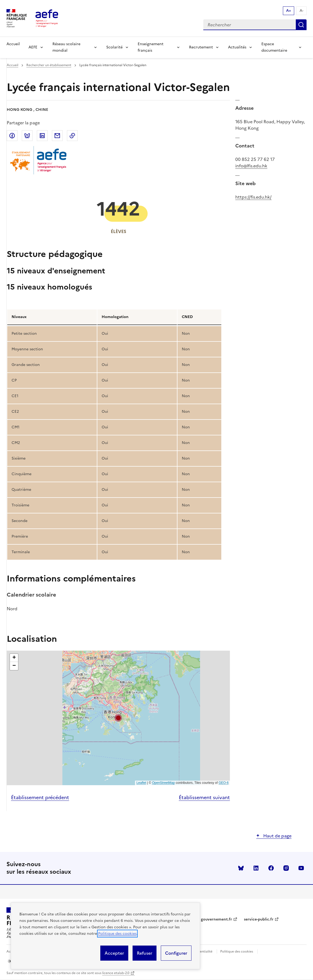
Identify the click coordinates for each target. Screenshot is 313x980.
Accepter (114, 953)
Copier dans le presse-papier (72, 136)
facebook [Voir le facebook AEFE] (271, 868)
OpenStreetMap (163, 783)
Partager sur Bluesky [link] (27, 136)
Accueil (13, 44)
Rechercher (301, 25)
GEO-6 (224, 783)
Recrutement (201, 47)
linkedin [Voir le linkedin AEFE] (256, 868)
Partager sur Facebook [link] (12, 136)
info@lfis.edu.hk (251, 166)
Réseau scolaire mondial (66, 47)
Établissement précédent (40, 797)
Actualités (237, 47)
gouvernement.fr (216, 919)
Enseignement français (151, 47)
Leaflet (141, 783)
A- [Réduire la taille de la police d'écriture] (301, 11)
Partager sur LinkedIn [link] (42, 136)
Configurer (176, 953)
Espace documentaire (274, 47)
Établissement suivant (204, 797)
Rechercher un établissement (49, 65)
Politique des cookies (117, 934)
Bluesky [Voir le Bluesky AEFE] (241, 868)
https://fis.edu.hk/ (253, 197)
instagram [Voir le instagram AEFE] (286, 868)
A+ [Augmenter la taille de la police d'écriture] (289, 11)
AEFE (33, 47)
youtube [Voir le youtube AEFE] (301, 868)
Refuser (145, 953)
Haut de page (277, 836)
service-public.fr (259, 919)
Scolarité (114, 47)
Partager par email (57, 136)
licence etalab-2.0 (116, 973)
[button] (118, 718)
